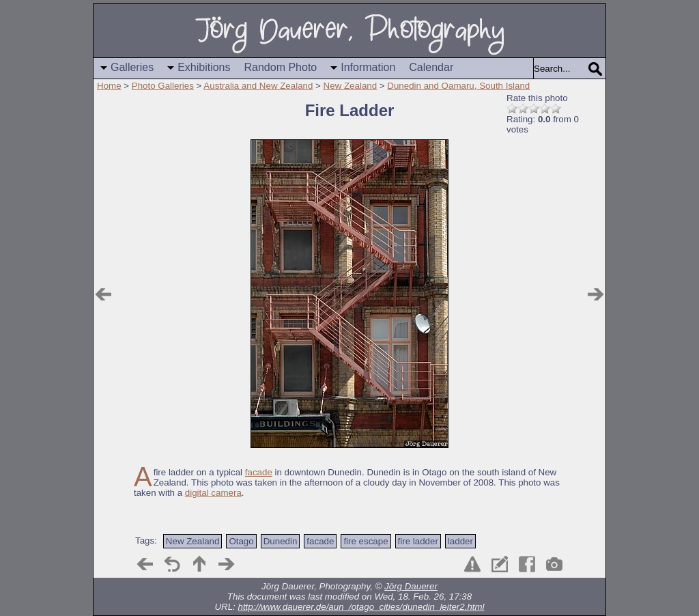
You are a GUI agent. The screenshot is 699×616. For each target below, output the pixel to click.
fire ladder (418, 541)
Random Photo (281, 67)
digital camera (213, 493)
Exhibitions (204, 67)
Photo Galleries (163, 86)
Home (109, 86)
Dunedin (281, 541)
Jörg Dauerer (411, 586)
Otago (241, 541)
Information (368, 67)
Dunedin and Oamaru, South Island (458, 86)
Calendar (431, 67)
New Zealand (351, 86)
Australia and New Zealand (258, 86)
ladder (460, 541)
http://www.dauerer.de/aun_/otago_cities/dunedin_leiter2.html (361, 607)
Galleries (132, 67)
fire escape (366, 541)
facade (259, 472)
